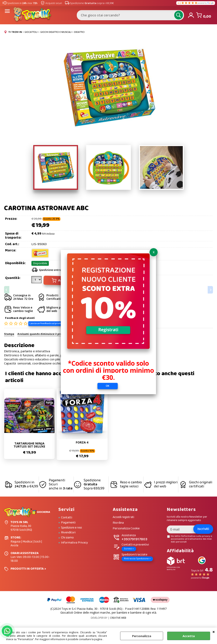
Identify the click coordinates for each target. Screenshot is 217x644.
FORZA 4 (82, 443)
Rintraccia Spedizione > (137, 559)
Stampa (9, 335)
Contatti (67, 518)
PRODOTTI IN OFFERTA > (28, 569)
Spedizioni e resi (71, 528)
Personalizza (142, 636)
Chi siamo (67, 538)
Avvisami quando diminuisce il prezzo (42, 335)
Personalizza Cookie (126, 529)
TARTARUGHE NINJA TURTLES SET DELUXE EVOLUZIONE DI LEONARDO (29, 445)
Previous (7, 290)
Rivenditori (68, 533)
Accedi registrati (123, 517)
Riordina (118, 523)
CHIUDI (214, 632)
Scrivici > (129, 549)
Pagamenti (68, 523)
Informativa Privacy (74, 543)
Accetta (189, 636)
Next (210, 290)
